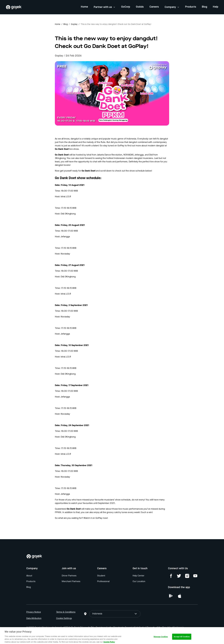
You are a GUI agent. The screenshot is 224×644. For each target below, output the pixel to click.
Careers (154, 7)
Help (216, 7)
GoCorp (126, 7)
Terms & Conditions (66, 612)
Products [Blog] (31, 581)
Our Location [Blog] (139, 581)
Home (84, 7)
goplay (74, 24)
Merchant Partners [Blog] (71, 581)
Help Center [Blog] (138, 576)
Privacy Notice (34, 612)
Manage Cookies (161, 638)
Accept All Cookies (182, 638)
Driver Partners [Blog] (69, 576)
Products (191, 7)
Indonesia (115, 614)
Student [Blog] (101, 576)
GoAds (140, 7)
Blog (204, 7)
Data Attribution (34, 618)
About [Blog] (29, 576)
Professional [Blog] (103, 581)
